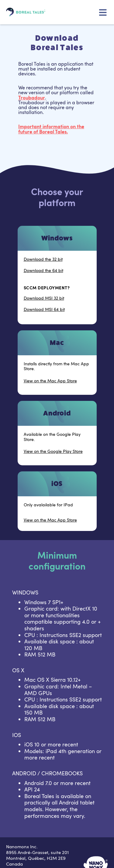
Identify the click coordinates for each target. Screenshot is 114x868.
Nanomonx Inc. (22, 846)
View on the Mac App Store (50, 381)
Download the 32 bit (43, 259)
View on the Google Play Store (53, 451)
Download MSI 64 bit (44, 310)
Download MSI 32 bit (44, 298)
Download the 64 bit (43, 271)
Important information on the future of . (51, 129)
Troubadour (32, 97)
